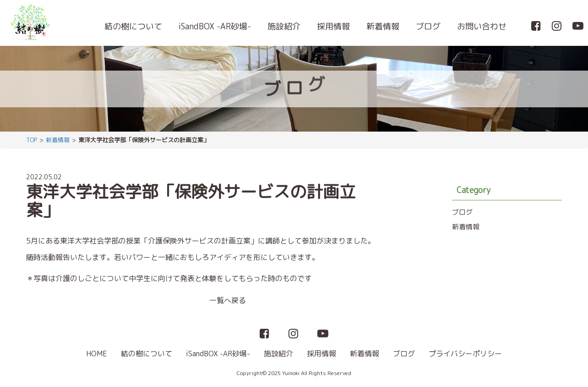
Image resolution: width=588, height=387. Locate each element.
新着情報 (383, 26)
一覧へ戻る (228, 300)
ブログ (428, 26)
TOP (32, 140)
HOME (97, 354)
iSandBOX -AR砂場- (215, 26)
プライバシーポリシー (465, 354)
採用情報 (333, 26)
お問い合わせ (482, 26)
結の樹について (133, 26)
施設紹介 (284, 26)
